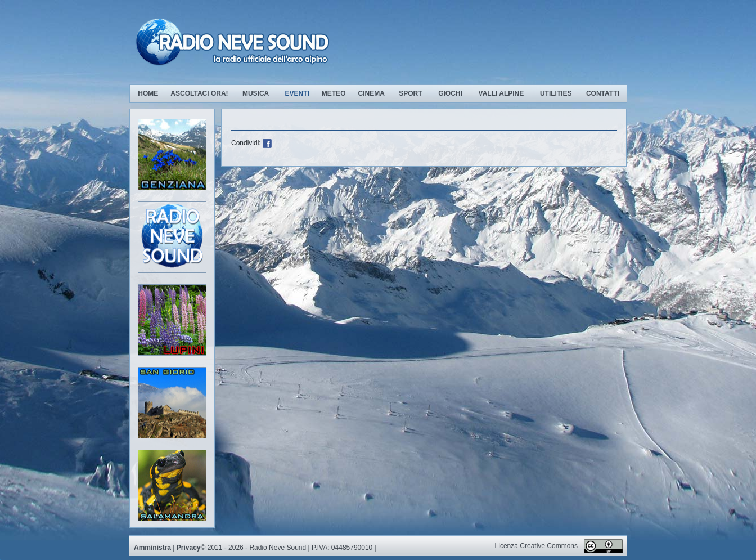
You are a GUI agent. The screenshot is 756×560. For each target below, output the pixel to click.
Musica (257, 93)
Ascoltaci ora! (199, 93)
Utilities (556, 93)
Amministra (152, 548)
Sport (410, 93)
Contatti (603, 93)
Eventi (297, 93)
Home (148, 93)
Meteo (334, 93)
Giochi (450, 93)
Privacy (189, 548)
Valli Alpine (501, 93)
